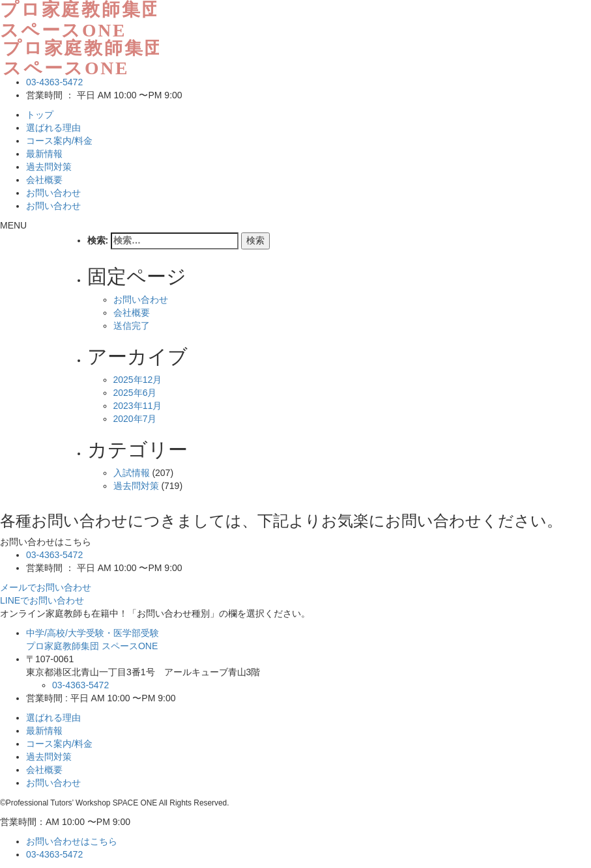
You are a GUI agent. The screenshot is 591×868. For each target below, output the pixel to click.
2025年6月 (135, 393)
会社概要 (44, 180)
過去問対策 (49, 167)
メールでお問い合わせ (46, 587)
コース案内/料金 (59, 141)
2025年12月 (138, 380)
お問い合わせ (53, 193)
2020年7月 (135, 419)
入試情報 (132, 473)
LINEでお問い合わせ (42, 600)
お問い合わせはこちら (72, 841)
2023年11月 (138, 406)
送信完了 (132, 326)
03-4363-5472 (54, 82)
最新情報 (44, 154)
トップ (40, 115)
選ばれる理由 (53, 128)
